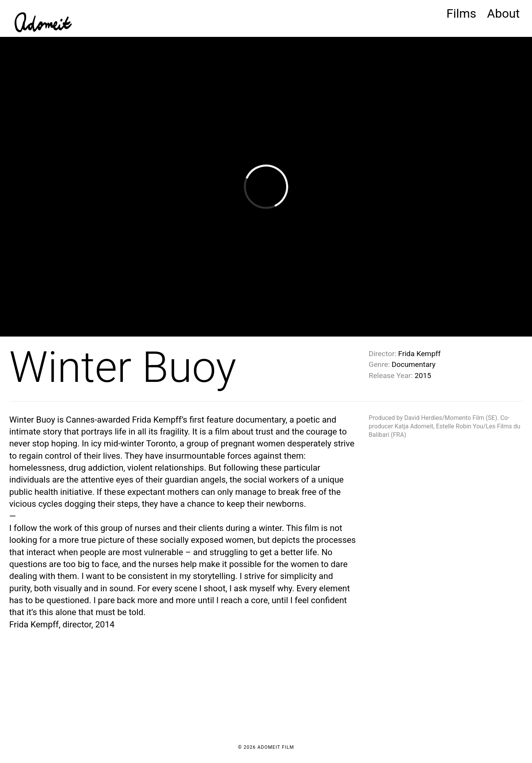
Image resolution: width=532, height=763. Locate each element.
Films (461, 13)
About (503, 13)
